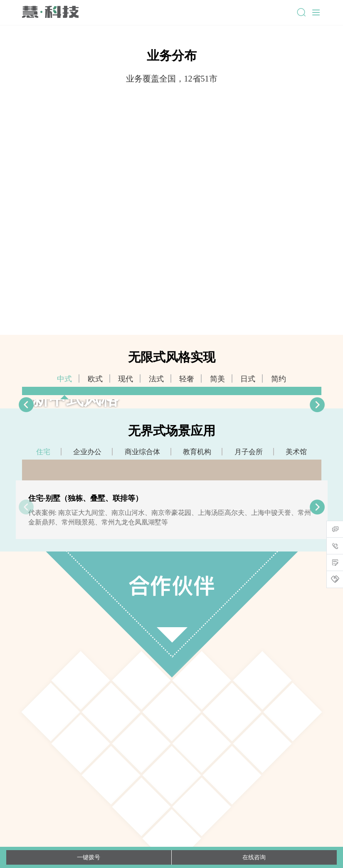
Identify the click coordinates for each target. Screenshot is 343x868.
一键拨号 (89, 857)
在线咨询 (254, 857)
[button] (317, 405)
